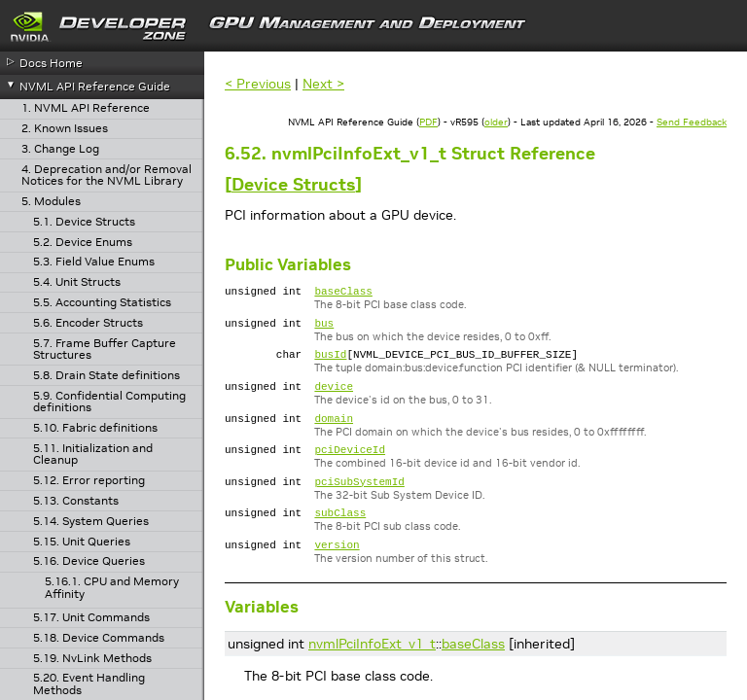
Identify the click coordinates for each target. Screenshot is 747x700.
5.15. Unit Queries (82, 542)
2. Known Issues (65, 129)
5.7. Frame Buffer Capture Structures (105, 350)
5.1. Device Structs (84, 222)
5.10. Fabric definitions (95, 428)
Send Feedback (692, 122)
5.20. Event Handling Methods (89, 684)
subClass (340, 535)
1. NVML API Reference (86, 108)
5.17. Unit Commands (91, 618)
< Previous (258, 84)
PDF (428, 122)
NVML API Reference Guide (95, 86)
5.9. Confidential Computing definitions (109, 402)
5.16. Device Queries (89, 561)
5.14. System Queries (91, 522)
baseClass (343, 293)
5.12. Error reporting (89, 481)
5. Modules (51, 202)
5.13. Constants (76, 501)
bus (324, 328)
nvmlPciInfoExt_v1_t (372, 670)
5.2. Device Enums (83, 243)
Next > (323, 84)
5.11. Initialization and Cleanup (93, 455)
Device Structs (293, 184)
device (334, 397)
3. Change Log (60, 149)
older (496, 122)
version (337, 570)
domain (334, 432)
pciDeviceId (350, 466)
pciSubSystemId (359, 501)
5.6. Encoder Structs (88, 323)
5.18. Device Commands (99, 638)
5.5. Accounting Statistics (102, 303)
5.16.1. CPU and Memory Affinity (112, 588)
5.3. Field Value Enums (94, 262)
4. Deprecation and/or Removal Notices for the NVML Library (107, 175)
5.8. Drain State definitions (107, 376)
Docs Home (51, 63)
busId (330, 362)
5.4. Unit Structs (77, 282)
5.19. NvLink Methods (92, 659)
